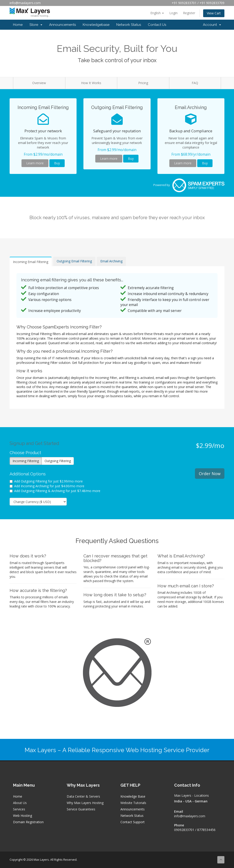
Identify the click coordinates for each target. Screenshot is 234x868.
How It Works (91, 83)
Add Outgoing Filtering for (46, 481)
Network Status (129, 25)
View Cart (214, 13)
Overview (39, 83)
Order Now (210, 474)
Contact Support (133, 822)
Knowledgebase (96, 25)
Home (18, 25)
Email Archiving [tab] (111, 261)
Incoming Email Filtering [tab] (31, 262)
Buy (57, 163)
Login (173, 13)
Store (36, 25)
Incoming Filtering (26, 461)
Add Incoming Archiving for (47, 486)
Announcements (62, 25)
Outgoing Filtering (58, 461)
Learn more (35, 163)
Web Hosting (23, 816)
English (157, 13)
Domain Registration (28, 822)
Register (189, 13)
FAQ (195, 83)
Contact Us (157, 25)
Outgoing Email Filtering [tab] (74, 261)
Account (212, 25)
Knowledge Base (133, 796)
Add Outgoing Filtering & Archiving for (55, 491)
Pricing (143, 83)
